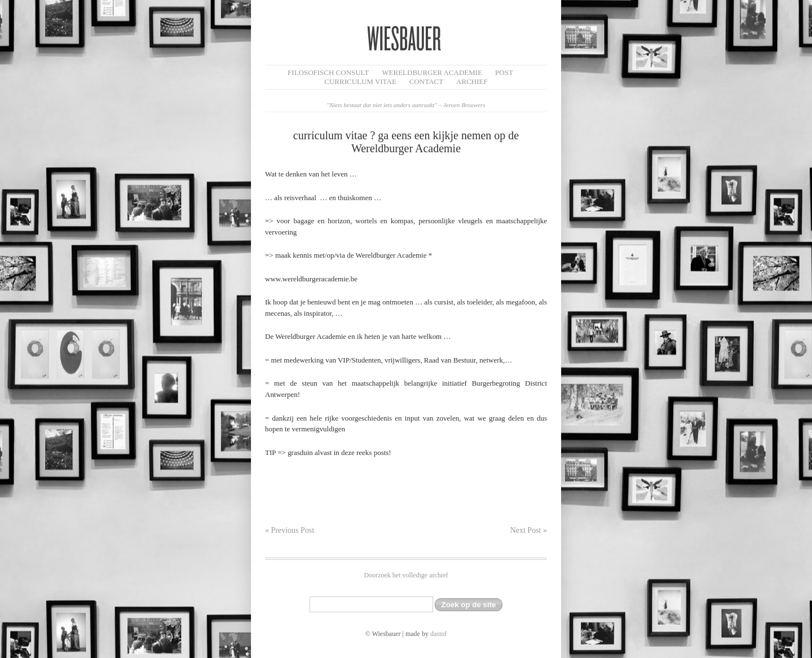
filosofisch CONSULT (328, 72)
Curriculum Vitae (360, 81)
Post (504, 72)
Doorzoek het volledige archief (406, 575)
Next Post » (529, 530)
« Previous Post (290, 530)
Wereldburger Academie (432, 72)
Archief (472, 81)
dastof (438, 634)
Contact (426, 81)
